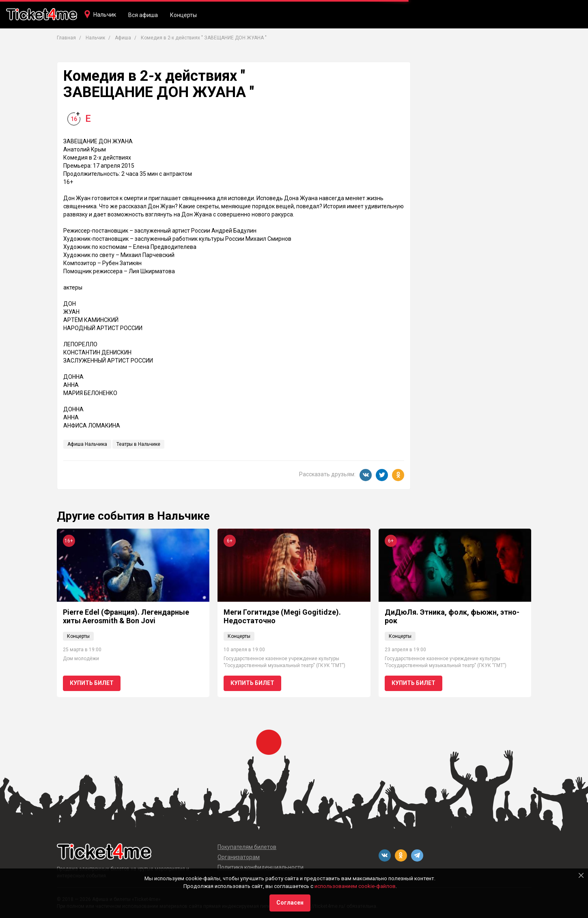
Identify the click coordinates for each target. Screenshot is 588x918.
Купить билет (92, 683)
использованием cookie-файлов (355, 886)
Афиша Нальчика (87, 444)
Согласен (290, 903)
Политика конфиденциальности (261, 867)
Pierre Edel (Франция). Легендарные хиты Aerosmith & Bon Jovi (126, 617)
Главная (66, 38)
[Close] (581, 875)
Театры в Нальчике (138, 444)
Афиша (123, 38)
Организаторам (239, 857)
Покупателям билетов (247, 847)
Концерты (183, 15)
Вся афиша (143, 15)
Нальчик (105, 15)
